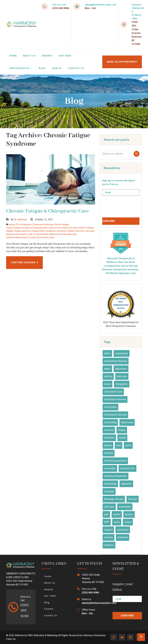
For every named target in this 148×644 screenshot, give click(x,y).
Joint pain (90, 231)
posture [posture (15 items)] (129, 514)
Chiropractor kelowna (43, 224)
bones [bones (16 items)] (107, 384)
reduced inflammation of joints (21, 237)
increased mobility (65, 231)
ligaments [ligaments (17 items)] (126, 484)
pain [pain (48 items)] (106, 514)
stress (52, 237)
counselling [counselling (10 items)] (110, 422)
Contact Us (76, 68)
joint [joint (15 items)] (119, 445)
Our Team (65, 56)
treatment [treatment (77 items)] (123, 537)
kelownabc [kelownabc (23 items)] (110, 468)
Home (13, 56)
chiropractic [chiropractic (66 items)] (122, 384)
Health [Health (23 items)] (122, 438)
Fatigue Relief (38, 231)
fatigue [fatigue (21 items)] (122, 430)
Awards (47, 56)
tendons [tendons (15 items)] (108, 537)
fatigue (10, 231)
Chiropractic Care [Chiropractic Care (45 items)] (113, 392)
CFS (17, 224)
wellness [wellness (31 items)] (109, 545)
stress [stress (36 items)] (128, 522)
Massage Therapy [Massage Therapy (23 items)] (114, 499)
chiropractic (26, 224)
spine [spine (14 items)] (117, 522)
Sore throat (42, 237)
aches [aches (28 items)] (107, 353)
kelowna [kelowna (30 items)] (109, 453)
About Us (29, 56)
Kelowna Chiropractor (17, 234)
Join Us (57, 68)
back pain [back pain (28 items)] (122, 376)
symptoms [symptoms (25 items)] (123, 530)
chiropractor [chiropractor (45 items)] (110, 407)
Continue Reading (24, 263)
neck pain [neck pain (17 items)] (109, 507)
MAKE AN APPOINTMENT (122, 62)
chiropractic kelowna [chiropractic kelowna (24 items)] (115, 399)
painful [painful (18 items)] (117, 514)
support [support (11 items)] (108, 530)
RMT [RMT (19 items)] (107, 522)
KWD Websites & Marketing (43, 635)
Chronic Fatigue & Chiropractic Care (47, 211)
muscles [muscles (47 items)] (133, 499)
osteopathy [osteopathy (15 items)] (125, 507)
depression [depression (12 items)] (127, 422)
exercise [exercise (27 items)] (109, 430)
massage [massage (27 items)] (109, 491)
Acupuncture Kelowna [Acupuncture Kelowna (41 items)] (116, 361)
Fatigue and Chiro (22, 231)
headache (51, 231)
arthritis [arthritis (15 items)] (108, 376)
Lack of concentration (38, 234)
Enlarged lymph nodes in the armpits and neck (55, 228)
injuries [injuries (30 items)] (108, 445)
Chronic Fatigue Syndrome (19, 228)
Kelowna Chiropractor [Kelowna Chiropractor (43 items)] (116, 476)
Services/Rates (21, 68)
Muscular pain (70, 234)
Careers (49, 609)
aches (12, 224)
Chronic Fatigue (61, 224)
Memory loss (56, 234)
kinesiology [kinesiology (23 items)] (110, 484)
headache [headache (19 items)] (109, 438)
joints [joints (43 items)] (128, 445)
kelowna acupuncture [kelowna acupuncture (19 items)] (115, 461)
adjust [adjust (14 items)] (107, 369)
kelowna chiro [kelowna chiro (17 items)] (128, 468)
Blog (42, 68)
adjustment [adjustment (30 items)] (121, 369)
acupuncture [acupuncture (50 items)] (122, 353)
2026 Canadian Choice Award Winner (121, 308)
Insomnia (80, 231)
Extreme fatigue (86, 228)
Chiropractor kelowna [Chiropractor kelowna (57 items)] (115, 415)
